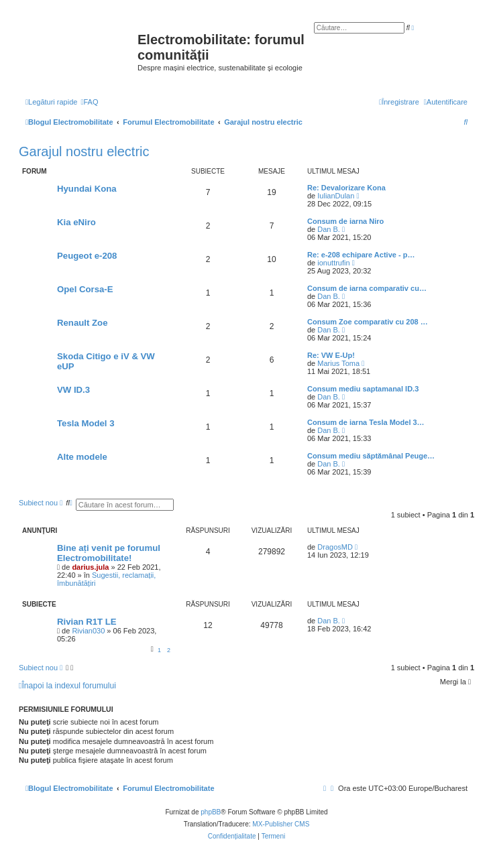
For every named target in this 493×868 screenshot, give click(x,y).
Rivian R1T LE (87, 622)
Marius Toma (338, 363)
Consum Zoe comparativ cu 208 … (368, 322)
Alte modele (82, 457)
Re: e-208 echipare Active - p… (361, 255)
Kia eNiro (76, 222)
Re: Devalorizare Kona (346, 188)
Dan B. (329, 229)
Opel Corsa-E (85, 289)
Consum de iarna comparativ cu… (367, 288)
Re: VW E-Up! (331, 355)
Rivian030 (88, 631)
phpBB (211, 812)
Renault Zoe (82, 323)
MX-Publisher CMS (281, 824)
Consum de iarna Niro (345, 221)
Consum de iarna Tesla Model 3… (366, 422)
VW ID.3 (73, 390)
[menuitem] (89, 102)
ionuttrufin (333, 263)
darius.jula (90, 567)
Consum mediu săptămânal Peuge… (371, 456)
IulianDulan (336, 196)
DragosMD (335, 547)
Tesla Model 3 (86, 423)
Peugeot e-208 (87, 256)
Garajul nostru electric (84, 151)
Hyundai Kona (87, 189)
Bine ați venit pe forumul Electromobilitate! (109, 553)
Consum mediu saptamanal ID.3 (363, 389)
